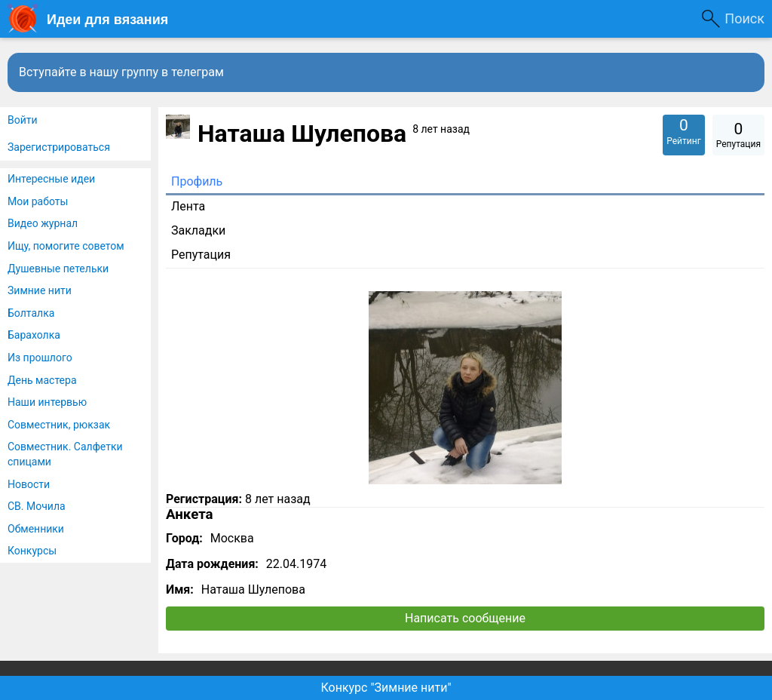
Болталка (31, 313)
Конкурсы (32, 551)
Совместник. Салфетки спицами (65, 454)
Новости (29, 484)
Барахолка (34, 335)
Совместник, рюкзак (59, 425)
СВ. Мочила (37, 506)
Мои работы (38, 201)
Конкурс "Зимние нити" (386, 688)
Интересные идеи (51, 179)
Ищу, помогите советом (66, 246)
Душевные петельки (58, 269)
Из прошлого (40, 358)
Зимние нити (40, 290)
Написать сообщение (465, 618)
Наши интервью (47, 402)
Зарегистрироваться (59, 147)
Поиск (744, 18)
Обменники (36, 529)
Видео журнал (43, 223)
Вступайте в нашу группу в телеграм (121, 72)
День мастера (42, 380)
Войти (23, 120)
